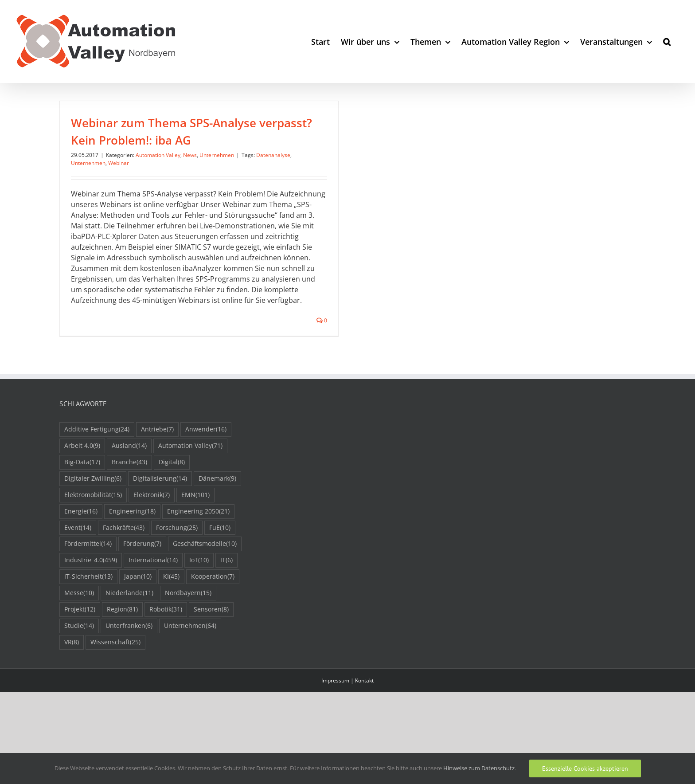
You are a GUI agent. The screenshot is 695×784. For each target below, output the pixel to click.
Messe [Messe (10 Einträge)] (79, 627)
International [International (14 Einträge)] (153, 594)
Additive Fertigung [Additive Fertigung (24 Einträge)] (97, 463)
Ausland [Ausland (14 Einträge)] (129, 479)
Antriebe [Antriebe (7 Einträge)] (157, 463)
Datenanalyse (273, 155)
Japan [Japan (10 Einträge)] (138, 610)
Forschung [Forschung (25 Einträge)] (177, 561)
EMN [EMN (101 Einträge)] (195, 528)
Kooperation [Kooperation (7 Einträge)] (213, 610)
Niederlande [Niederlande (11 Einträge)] (129, 627)
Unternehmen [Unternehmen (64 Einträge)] (190, 659)
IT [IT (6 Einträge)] (226, 594)
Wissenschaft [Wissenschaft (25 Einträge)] (115, 676)
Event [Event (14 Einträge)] (78, 561)
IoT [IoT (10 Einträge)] (199, 594)
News (190, 155)
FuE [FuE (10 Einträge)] (220, 561)
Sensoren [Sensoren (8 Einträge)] (211, 643)
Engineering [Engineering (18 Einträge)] (132, 545)
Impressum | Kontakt (347, 714)
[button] (667, 41)
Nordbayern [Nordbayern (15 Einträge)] (188, 627)
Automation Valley (158, 155)
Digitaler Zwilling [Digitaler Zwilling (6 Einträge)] (93, 512)
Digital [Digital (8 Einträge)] (172, 496)
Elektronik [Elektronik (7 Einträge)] (152, 528)
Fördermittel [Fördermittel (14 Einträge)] (88, 578)
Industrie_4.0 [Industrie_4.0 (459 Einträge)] (91, 594)
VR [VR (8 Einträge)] (72, 676)
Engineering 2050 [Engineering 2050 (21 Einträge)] (198, 545)
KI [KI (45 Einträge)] (171, 610)
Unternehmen (217, 155)
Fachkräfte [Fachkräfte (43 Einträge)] (124, 561)
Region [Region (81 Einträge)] (122, 643)
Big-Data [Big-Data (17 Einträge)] (82, 496)
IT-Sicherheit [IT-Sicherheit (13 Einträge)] (88, 610)
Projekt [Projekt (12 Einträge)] (80, 643)
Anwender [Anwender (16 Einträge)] (206, 463)
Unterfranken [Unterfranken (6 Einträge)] (129, 659)
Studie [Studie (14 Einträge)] (79, 659)
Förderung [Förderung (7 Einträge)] (142, 578)
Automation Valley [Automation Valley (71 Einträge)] (190, 479)
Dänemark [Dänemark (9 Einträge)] (217, 512)
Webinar (119, 163)
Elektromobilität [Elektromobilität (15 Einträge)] (93, 528)
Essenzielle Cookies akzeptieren (585, 768)
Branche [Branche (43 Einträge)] (129, 496)
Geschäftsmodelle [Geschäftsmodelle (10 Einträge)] (205, 578)
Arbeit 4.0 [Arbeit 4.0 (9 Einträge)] (82, 479)
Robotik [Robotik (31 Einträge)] (166, 643)
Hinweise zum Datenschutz (479, 768)
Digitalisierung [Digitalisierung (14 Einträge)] (160, 512)
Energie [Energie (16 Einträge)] (81, 545)
